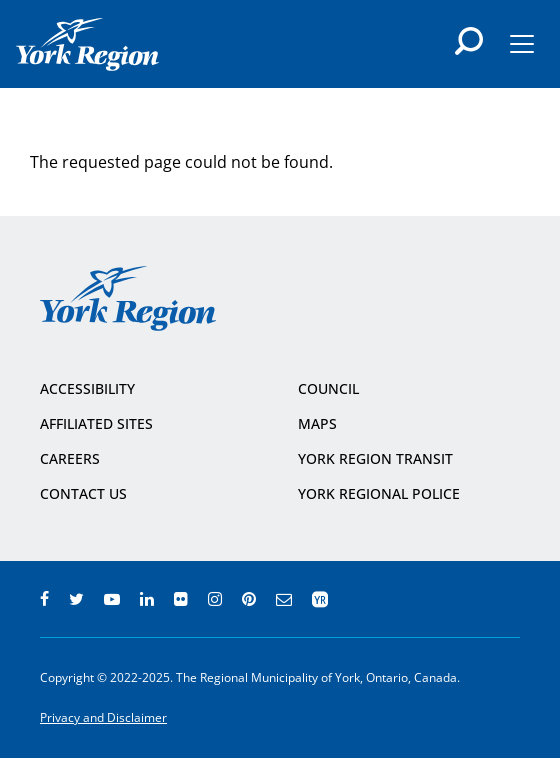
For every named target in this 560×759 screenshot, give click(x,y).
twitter (76, 599)
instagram (215, 599)
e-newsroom (284, 599)
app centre (320, 599)
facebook (44, 599)
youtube (112, 599)
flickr (181, 599)
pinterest (249, 599)
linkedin (147, 599)
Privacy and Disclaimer (103, 717)
